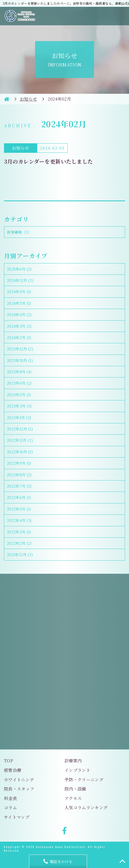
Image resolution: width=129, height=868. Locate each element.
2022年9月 (19, 463)
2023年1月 (19, 418)
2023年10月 (20, 360)
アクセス (73, 798)
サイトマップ (17, 817)
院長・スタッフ (19, 789)
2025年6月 (19, 269)
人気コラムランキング (86, 808)
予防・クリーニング (84, 780)
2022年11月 (20, 440)
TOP (9, 761)
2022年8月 (19, 475)
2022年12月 (20, 429)
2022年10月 (20, 452)
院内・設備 (75, 789)
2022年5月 (19, 509)
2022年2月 (19, 543)
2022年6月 (19, 497)
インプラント (77, 770)
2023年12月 (20, 349)
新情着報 (19, 232)
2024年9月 (19, 292)
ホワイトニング (19, 780)
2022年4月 (19, 520)
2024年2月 (19, 337)
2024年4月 (19, 315)
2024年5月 (19, 303)
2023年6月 (19, 383)
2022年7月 (19, 486)
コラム (10, 808)
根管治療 (13, 770)
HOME (7, 99)
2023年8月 (19, 372)
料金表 (10, 798)
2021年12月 (20, 555)
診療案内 (73, 761)
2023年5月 (19, 395)
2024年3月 (19, 326)
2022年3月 (19, 532)
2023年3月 (19, 406)
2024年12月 (20, 280)
